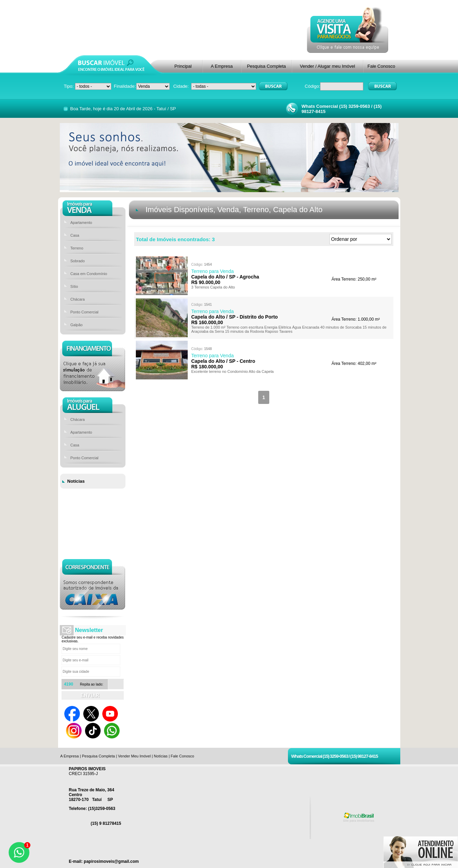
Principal (183, 66)
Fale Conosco (381, 66)
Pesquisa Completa (266, 66)
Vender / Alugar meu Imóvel (327, 66)
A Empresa (222, 66)
